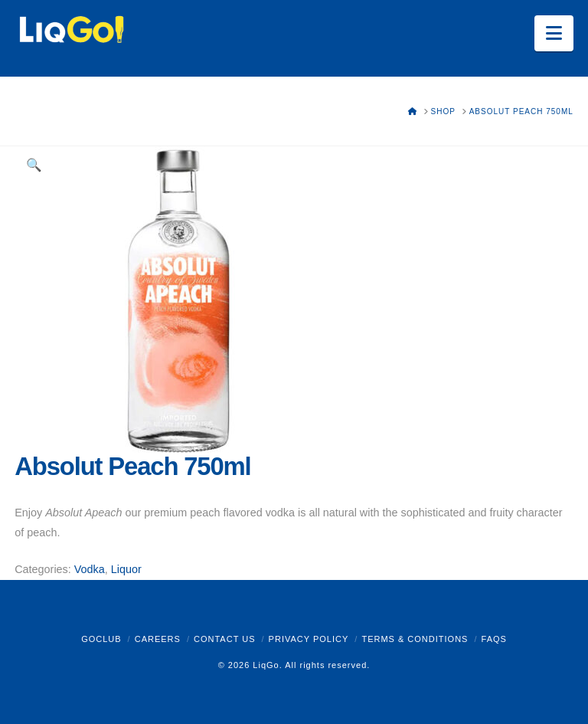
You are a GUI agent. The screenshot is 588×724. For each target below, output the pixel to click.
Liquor (126, 569)
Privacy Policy (309, 639)
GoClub (101, 639)
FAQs (494, 639)
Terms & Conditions (415, 639)
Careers (158, 639)
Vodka (90, 569)
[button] (554, 33)
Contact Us (225, 639)
